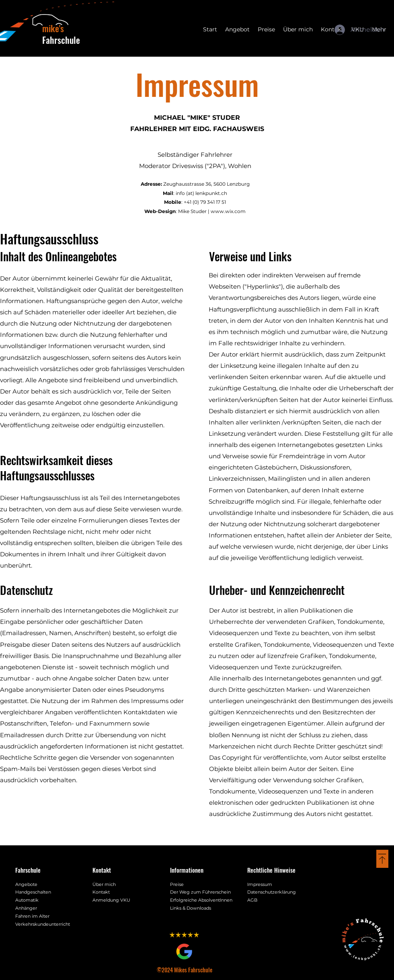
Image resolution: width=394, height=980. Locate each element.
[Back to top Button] (382, 859)
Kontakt (102, 870)
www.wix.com (228, 211)
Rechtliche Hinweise (271, 870)
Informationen (187, 870)
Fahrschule (61, 34)
